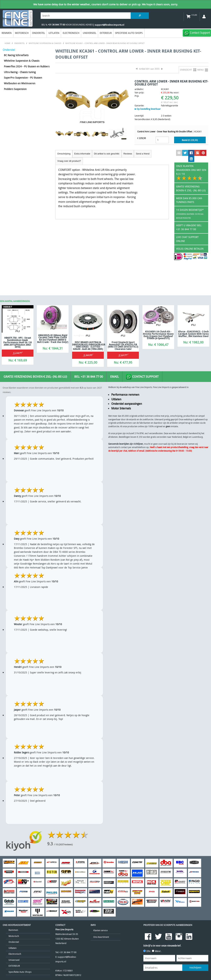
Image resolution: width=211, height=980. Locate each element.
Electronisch (71, 33)
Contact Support (142, 377)
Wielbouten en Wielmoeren (20, 83)
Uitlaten (54, 33)
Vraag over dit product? (69, 161)
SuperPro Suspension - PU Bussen (23, 78)
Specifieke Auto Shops (129, 33)
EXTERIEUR (106, 33)
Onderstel (39, 33)
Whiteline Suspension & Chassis (22, 61)
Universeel (90, 33)
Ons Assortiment (101, 937)
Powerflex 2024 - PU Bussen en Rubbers (27, 66)
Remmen (7, 33)
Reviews (128, 154)
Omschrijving (64, 154)
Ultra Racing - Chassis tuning (20, 72)
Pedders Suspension (15, 89)
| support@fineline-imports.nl (109, 25)
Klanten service (100, 930)
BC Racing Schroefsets (16, 55)
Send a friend (143, 154)
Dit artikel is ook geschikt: (107, 154)
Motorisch (22, 33)
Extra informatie (82, 154)
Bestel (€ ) (190, 140)
